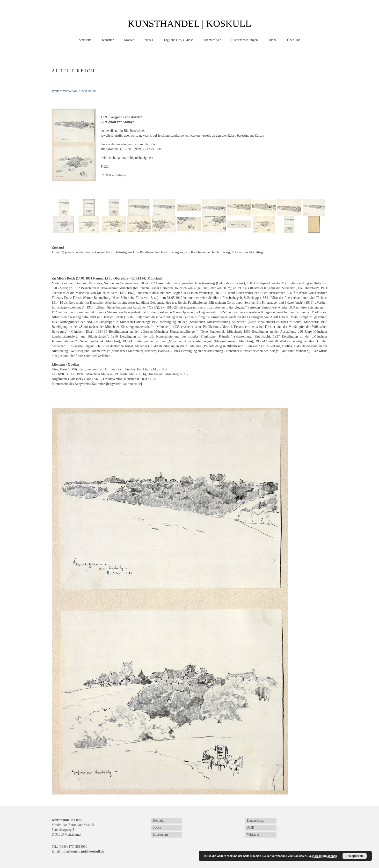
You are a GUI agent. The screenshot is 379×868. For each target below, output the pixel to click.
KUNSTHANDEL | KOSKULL (190, 24)
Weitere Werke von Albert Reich (74, 91)
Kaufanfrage (113, 175)
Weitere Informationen (323, 856)
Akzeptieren (355, 856)
